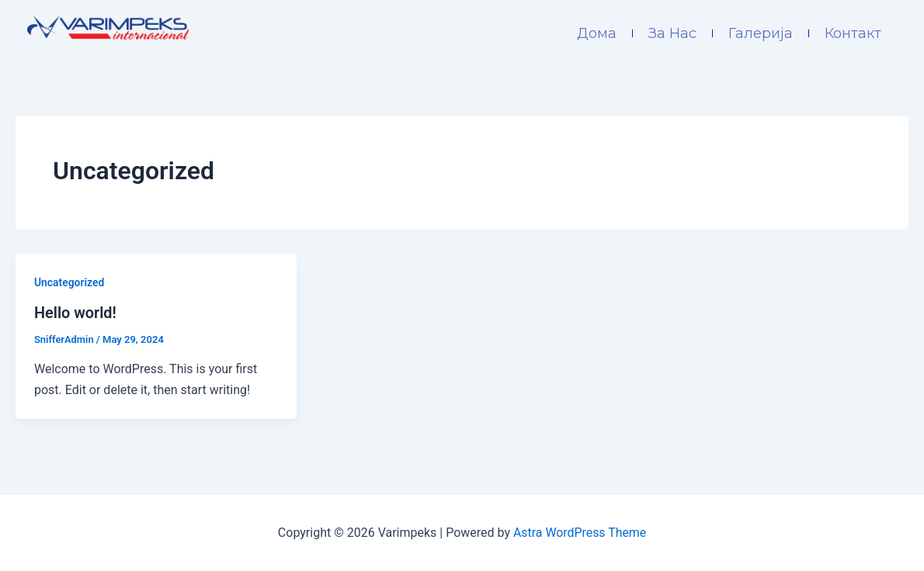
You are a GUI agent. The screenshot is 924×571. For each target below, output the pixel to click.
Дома (597, 33)
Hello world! (76, 313)
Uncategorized (69, 282)
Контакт (853, 33)
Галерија (761, 33)
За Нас (672, 33)
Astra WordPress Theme (579, 532)
